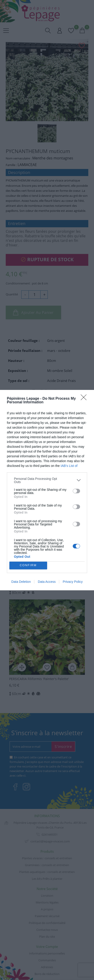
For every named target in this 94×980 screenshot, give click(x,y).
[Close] (85, 399)
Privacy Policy (73, 582)
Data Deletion (21, 582)
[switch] (76, 491)
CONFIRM (28, 565)
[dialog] (47, 490)
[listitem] (47, 480)
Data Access (47, 582)
